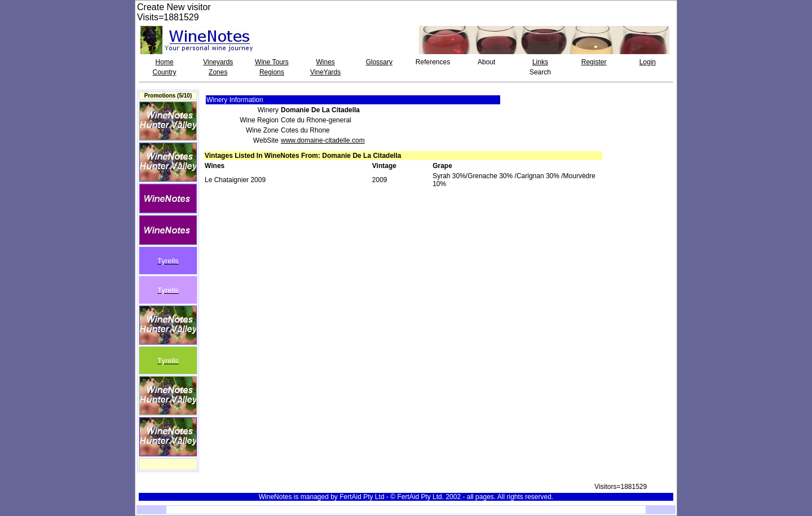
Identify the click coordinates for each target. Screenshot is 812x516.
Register (594, 62)
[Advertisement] (641, 115)
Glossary (379, 62)
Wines (325, 62)
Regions (272, 72)
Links (540, 62)
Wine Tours (272, 62)
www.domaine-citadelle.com (323, 140)
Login (648, 62)
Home (165, 62)
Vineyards (218, 62)
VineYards (325, 72)
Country (165, 72)
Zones (218, 72)
